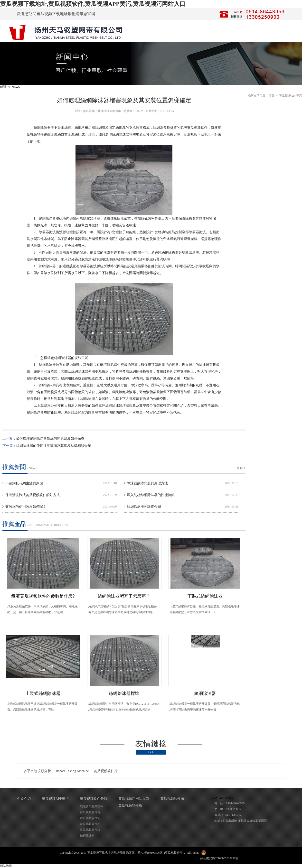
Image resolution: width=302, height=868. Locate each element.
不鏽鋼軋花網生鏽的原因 (24, 483)
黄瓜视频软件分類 (94, 799)
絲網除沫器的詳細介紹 (144, 507)
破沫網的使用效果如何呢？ (26, 507)
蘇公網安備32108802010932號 (219, 858)
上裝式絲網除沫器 (43, 693)
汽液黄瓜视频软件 (92, 806)
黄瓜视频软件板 (90, 830)
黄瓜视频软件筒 (90, 818)
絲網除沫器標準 (124, 693)
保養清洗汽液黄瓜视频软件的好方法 (33, 495)
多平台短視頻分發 (37, 771)
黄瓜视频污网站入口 (134, 799)
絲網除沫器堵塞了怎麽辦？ (124, 596)
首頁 (271, 96)
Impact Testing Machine (72, 771)
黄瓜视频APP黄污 (291, 96)
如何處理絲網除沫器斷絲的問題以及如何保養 (50, 439)
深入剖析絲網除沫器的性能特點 (151, 495)
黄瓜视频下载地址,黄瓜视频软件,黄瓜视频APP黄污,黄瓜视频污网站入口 (93, 4)
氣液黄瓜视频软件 (194, 128)
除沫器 (124, 134)
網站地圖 (6, 866)
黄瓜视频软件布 (90, 824)
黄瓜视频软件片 (106, 771)
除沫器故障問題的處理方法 (147, 483)
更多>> (241, 468)
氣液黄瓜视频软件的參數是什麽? (43, 596)
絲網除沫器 (42, 128)
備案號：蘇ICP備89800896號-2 (146, 853)
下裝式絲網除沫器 (205, 596)
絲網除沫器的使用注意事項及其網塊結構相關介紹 (54, 446)
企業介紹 (24, 799)
